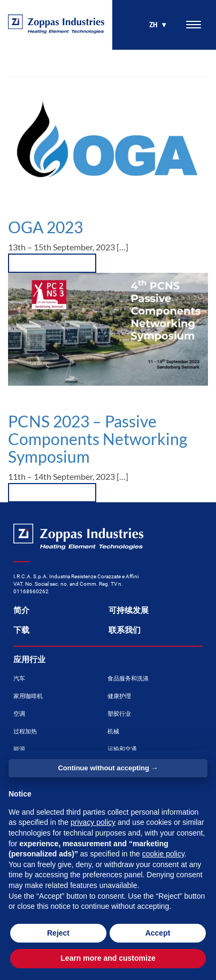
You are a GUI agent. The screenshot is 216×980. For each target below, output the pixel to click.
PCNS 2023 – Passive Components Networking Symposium (98, 439)
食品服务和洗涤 (128, 679)
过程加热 (25, 732)
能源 (19, 749)
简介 (21, 610)
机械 (113, 732)
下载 (21, 630)
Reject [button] (58, 933)
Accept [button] (158, 933)
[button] (52, 493)
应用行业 (29, 660)
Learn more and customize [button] (108, 958)
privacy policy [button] (93, 822)
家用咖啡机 (28, 696)
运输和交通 (122, 749)
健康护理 (119, 696)
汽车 (19, 679)
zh (153, 25)
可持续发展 (129, 610)
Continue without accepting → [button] (108, 768)
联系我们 (125, 630)
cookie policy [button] (163, 854)
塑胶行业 (119, 714)
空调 (19, 714)
